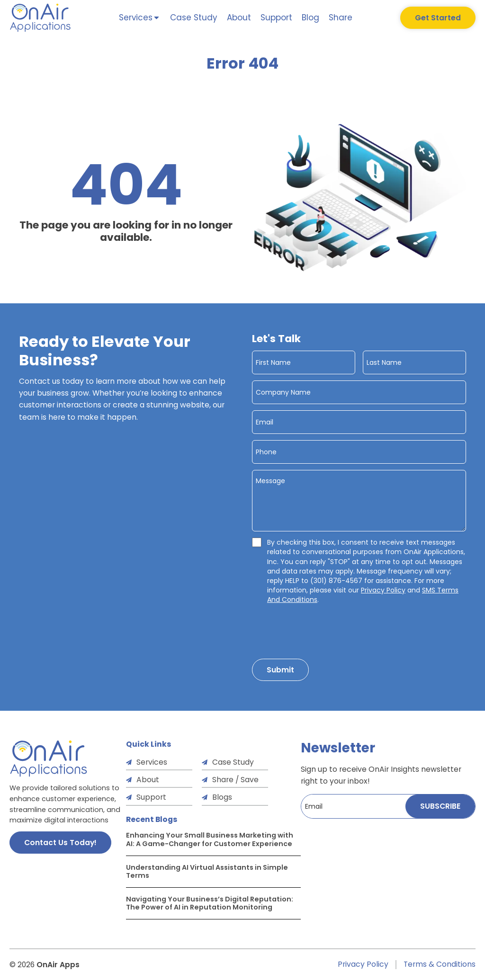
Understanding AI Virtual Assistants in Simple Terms (207, 872)
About (239, 18)
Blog (310, 18)
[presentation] (324, 629)
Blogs (222, 797)
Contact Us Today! (60, 843)
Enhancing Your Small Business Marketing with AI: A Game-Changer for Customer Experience (210, 839)
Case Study (194, 18)
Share (341, 18)
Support (276, 18)
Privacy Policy (383, 590)
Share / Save (235, 780)
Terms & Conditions (440, 965)
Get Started (438, 18)
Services (152, 762)
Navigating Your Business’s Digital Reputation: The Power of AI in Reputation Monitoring (210, 903)
